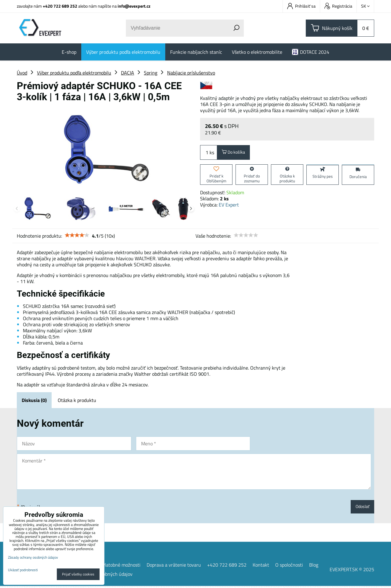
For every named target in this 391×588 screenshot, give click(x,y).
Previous (17, 209)
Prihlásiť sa (301, 6)
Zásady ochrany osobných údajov (33, 557)
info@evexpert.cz (134, 6)
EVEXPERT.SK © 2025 (352, 571)
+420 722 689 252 (60, 6)
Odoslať (361, 508)
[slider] (77, 235)
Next (191, 209)
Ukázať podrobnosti (23, 570)
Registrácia (338, 6)
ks (209, 153)
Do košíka (236, 153)
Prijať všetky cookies (78, 574)
